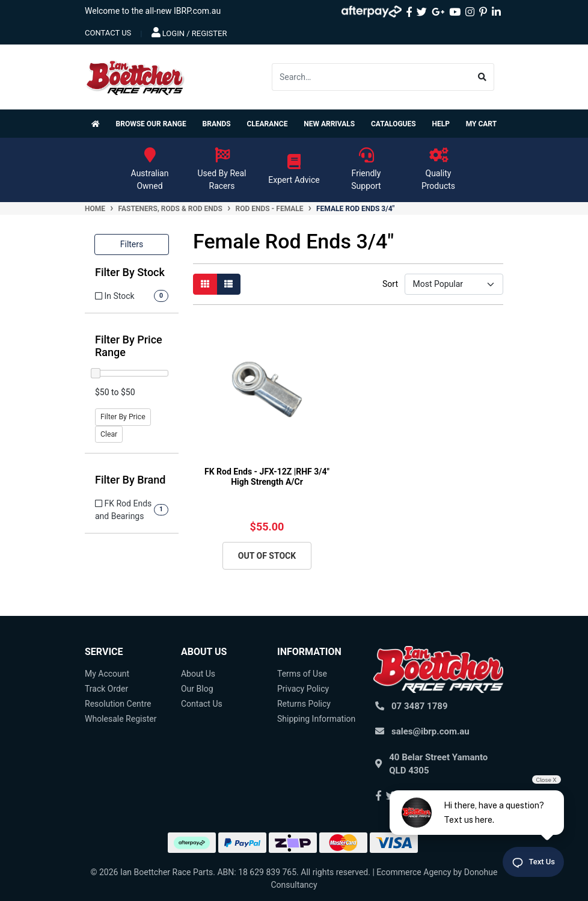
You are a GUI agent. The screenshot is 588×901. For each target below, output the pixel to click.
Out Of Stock (267, 556)
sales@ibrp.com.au (430, 731)
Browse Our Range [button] (151, 124)
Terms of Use (302, 674)
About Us (198, 674)
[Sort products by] (454, 284)
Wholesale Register (121, 719)
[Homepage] (98, 124)
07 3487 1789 (420, 706)
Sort (390, 284)
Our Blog (197, 689)
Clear (109, 434)
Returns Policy (304, 704)
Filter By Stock (130, 272)
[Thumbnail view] (205, 284)
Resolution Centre (118, 704)
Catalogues (394, 124)
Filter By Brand (130, 480)
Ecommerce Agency (414, 872)
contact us (108, 33)
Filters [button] (132, 244)
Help (440, 124)
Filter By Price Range (129, 346)
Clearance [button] (267, 124)
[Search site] (482, 77)
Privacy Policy (303, 689)
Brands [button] (217, 124)
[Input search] (372, 77)
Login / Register (189, 32)
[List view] (228, 284)
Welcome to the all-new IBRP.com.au (153, 11)
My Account (107, 674)
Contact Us (202, 704)
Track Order (106, 689)
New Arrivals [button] (329, 124)
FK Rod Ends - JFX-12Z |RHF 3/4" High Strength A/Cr (267, 477)
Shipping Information (316, 719)
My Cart (481, 124)
